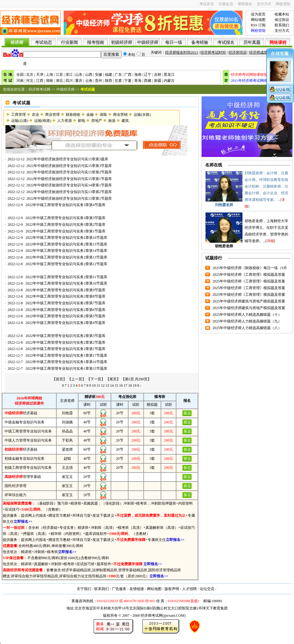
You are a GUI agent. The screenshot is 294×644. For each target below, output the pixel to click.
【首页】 (59, 379)
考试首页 (207, 4)
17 (125, 385)
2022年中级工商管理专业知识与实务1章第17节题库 (66, 355)
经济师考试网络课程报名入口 (255, 75)
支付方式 (264, 4)
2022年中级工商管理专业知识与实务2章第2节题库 (65, 342)
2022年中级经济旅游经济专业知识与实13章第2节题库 (69, 192)
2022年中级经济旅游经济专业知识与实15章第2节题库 (69, 172)
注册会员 (226, 4)
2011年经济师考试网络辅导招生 (256, 81)
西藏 (148, 81)
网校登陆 (283, 4)
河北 (30, 81)
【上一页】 (77, 379)
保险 (103, 115)
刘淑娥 (67, 422)
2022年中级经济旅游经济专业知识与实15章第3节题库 (69, 166)
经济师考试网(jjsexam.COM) (163, 616)
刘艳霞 (67, 413)
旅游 (112, 121)
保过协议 (282, 20)
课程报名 (245, 4)
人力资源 (65, 121)
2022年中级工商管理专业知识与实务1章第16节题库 (66, 362)
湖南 (49, 81)
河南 (20, 81)
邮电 (82, 121)
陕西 (109, 81)
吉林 (158, 75)
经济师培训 (238, 52)
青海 (138, 81)
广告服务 (119, 589)
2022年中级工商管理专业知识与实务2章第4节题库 (65, 323)
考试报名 (226, 43)
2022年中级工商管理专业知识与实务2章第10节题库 (66, 283)
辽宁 (148, 75)
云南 (89, 81)
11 (99, 385)
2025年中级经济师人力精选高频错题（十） (247, 315)
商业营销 (120, 115)
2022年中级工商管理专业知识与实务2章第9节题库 (65, 290)
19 (135, 385)
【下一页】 (96, 379)
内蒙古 (169, 81)
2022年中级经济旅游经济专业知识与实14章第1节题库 (69, 185)
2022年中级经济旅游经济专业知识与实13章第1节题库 (69, 199)
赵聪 (67, 459)
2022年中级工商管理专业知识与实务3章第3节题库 (65, 218)
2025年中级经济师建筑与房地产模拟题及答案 (249, 301)
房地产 (97, 121)
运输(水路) (142, 115)
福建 (109, 75)
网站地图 (258, 20)
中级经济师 (148, 43)
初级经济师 (122, 43)
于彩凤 (67, 440)
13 (107, 385)
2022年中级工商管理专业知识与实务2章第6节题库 (65, 310)
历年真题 (252, 43)
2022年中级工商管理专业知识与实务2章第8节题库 (65, 296)
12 (103, 385)
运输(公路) (20, 121)
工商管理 (18, 115)
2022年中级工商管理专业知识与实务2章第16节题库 (66, 238)
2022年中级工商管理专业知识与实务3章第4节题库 (65, 205)
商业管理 (52, 115)
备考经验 (200, 43)
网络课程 (278, 43)
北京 (30, 75)
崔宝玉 (67, 477)
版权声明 (172, 589)
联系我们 (282, 25)
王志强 (67, 468)
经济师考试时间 (213, 52)
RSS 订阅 (258, 25)
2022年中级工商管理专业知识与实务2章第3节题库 (65, 336)
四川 (69, 81)
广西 (128, 75)
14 (112, 385)
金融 (90, 115)
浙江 (69, 75)
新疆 (158, 81)
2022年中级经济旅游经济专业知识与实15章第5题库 (67, 159)
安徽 (99, 75)
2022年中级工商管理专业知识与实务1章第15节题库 (66, 369)
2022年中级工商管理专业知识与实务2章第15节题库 (66, 244)
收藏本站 (282, 14)
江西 (40, 81)
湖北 (59, 81)
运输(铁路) (43, 121)
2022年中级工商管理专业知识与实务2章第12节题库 (66, 264)
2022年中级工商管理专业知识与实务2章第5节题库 (65, 316)
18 (130, 385)
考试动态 (43, 43)
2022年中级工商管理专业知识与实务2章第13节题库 (66, 257)
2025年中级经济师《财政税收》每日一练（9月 (250, 268)
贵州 (99, 81)
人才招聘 (189, 589)
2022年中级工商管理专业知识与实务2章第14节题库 (66, 251)
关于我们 (84, 589)
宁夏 (128, 81)
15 (116, 385)
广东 (118, 75)
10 (94, 385)
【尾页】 (113, 379)
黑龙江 (169, 75)
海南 (138, 75)
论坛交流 (207, 589)
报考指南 (95, 43)
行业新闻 (69, 43)
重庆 (79, 81)
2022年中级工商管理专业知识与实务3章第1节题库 (65, 231)
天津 (40, 75)
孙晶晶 (67, 431)
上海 (49, 75)
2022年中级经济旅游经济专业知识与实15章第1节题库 (69, 179)
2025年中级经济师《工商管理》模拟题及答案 (249, 275)
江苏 (59, 75)
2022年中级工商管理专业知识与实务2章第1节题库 (65, 349)
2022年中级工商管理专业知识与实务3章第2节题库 (65, 225)
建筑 (125, 121)
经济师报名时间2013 (182, 52)
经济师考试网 (39, 89)
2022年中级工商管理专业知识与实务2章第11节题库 (66, 277)
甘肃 (118, 81)
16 (121, 385)
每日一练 (174, 43)
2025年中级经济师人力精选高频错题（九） (247, 321)
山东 (79, 75)
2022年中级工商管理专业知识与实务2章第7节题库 (65, 303)
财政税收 (73, 115)
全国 (20, 75)
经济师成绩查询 (262, 52)
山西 (89, 75)
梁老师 (67, 449)
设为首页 (258, 14)
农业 (35, 115)
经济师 (17, 43)
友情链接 (137, 589)
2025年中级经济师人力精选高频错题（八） (247, 328)
